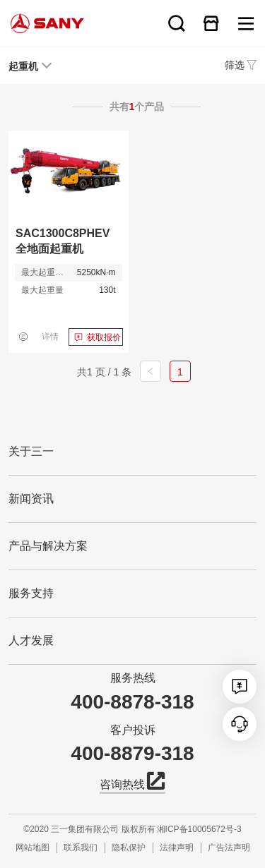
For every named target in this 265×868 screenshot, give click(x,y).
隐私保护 (129, 848)
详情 (50, 337)
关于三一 (31, 451)
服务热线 (133, 678)
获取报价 (104, 337)
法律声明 (177, 848)
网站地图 (33, 848)
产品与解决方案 (48, 546)
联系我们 (81, 848)
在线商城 (211, 23)
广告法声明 (229, 848)
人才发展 (31, 640)
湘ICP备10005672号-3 (199, 829)
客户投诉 (133, 730)
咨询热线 (132, 783)
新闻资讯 (31, 499)
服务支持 (31, 593)
